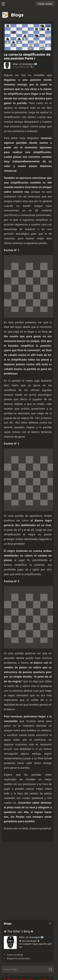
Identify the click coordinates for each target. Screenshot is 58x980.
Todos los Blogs (15, 955)
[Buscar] (28, 969)
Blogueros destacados (18, 958)
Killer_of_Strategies (23, 64)
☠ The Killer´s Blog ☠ (19, 931)
